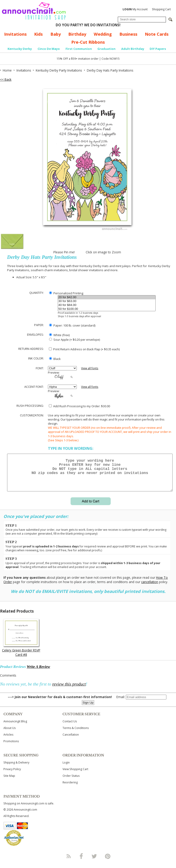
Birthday (77, 34)
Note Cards (157, 34)
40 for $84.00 (107, 305)
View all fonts (90, 368)
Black (55, 359)
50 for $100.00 (107, 309)
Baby (56, 34)
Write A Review (38, 672)
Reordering (70, 788)
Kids (38, 34)
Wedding (103, 34)
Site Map (9, 781)
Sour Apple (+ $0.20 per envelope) (74, 340)
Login (66, 768)
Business (128, 34)
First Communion (79, 49)
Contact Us (70, 727)
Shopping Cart (161, 9)
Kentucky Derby (20, 49)
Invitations (15, 34)
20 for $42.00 (107, 297)
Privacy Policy (12, 775)
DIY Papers (158, 49)
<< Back (6, 79)
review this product (69, 690)
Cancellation (71, 740)
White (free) (59, 335)
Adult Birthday (133, 49)
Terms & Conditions (76, 733)
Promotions (11, 747)
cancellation (150, 587)
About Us (10, 733)
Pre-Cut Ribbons (88, 42)
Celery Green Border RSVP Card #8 (21, 658)
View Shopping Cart (75, 775)
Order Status (71, 781)
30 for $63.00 (107, 301)
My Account (135, 9)
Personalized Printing (66, 293)
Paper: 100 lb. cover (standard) (72, 325)
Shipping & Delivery (16, 768)
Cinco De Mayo (49, 49)
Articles (8, 740)
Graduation (106, 49)
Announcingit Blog (15, 727)
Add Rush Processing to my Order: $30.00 (79, 406)
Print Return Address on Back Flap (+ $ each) (84, 349)
